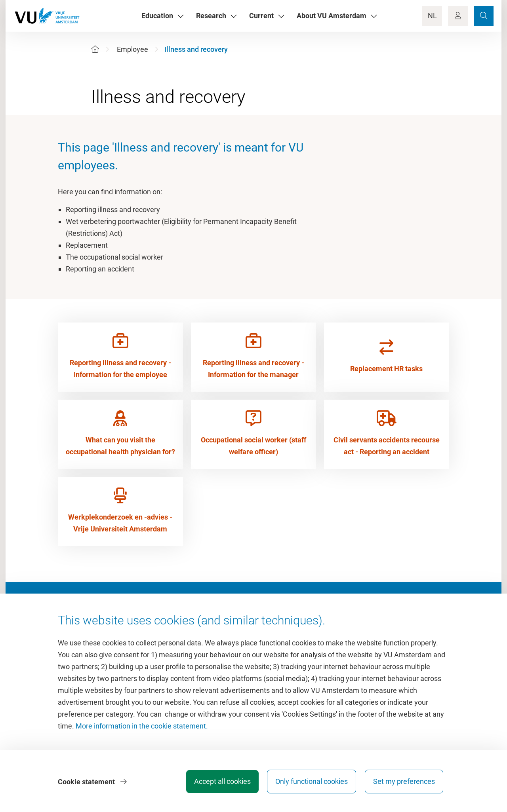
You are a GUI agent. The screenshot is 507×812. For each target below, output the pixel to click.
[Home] (95, 49)
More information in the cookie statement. (142, 727)
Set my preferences (404, 782)
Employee (132, 49)
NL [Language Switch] (432, 16)
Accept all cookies (220, 782)
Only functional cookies (311, 782)
